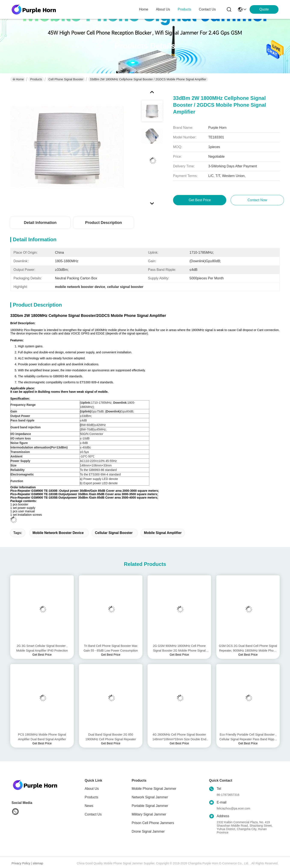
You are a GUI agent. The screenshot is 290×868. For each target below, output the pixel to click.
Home (144, 9)
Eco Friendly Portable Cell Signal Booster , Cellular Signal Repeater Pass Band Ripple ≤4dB (248, 737)
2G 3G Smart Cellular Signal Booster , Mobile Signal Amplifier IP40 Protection (42, 648)
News (89, 806)
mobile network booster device (58, 533)
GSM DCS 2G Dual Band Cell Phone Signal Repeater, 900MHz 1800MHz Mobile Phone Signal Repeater (248, 648)
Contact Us (93, 814)
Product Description (104, 223)
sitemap (38, 863)
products (184, 9)
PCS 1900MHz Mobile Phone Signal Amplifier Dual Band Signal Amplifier (42, 737)
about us (163, 9)
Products (36, 79)
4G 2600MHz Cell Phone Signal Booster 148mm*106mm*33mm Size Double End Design (179, 737)
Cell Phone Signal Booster (66, 79)
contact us (207, 9)
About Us (92, 789)
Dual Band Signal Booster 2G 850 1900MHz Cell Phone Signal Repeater (111, 737)
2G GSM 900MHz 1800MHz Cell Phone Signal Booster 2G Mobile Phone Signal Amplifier (179, 648)
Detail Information (40, 223)
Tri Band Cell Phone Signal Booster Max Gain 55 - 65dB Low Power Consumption (111, 648)
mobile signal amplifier (163, 533)
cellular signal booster (114, 533)
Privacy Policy (21, 863)
